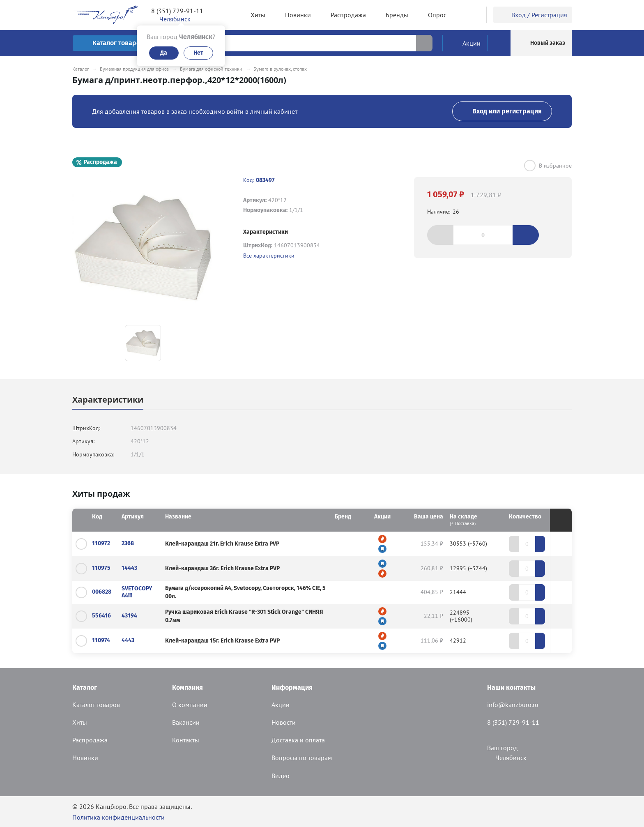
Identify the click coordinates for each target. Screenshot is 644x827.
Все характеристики (269, 256)
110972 (101, 543)
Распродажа (90, 740)
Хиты (80, 722)
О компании (190, 705)
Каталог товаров (96, 705)
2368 (128, 543)
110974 (101, 640)
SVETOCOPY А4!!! (137, 592)
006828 (102, 592)
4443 (128, 640)
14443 (129, 568)
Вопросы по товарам (302, 758)
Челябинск (507, 758)
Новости (284, 722)
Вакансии (186, 722)
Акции (281, 705)
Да (164, 53)
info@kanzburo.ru (513, 705)
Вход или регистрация (502, 111)
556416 (101, 616)
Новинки (85, 758)
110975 (101, 568)
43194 (129, 616)
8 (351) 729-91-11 (177, 11)
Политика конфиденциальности (118, 817)
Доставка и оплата (298, 740)
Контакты (186, 740)
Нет (198, 53)
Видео (281, 776)
